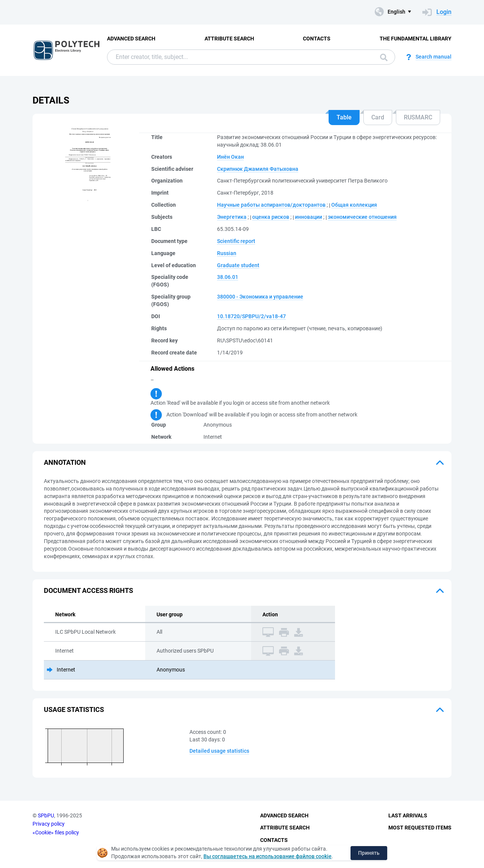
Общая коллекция (354, 205)
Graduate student (238, 265)
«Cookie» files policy (56, 832)
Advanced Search (131, 39)
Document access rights (88, 590)
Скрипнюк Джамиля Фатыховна (258, 169)
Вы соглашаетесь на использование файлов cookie (268, 856)
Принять (369, 853)
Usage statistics (74, 709)
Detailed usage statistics (219, 751)
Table (344, 117)
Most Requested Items (420, 828)
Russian (227, 253)
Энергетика (232, 217)
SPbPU (46, 815)
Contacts (317, 39)
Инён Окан (230, 157)
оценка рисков (271, 217)
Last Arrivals (408, 815)
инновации (309, 217)
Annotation (65, 462)
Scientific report (236, 241)
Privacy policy (49, 824)
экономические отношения (362, 217)
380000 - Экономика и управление (260, 297)
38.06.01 (228, 277)
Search (384, 57)
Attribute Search (229, 39)
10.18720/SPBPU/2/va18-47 (251, 316)
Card (378, 117)
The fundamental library (416, 39)
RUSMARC (418, 117)
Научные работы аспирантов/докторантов (271, 205)
